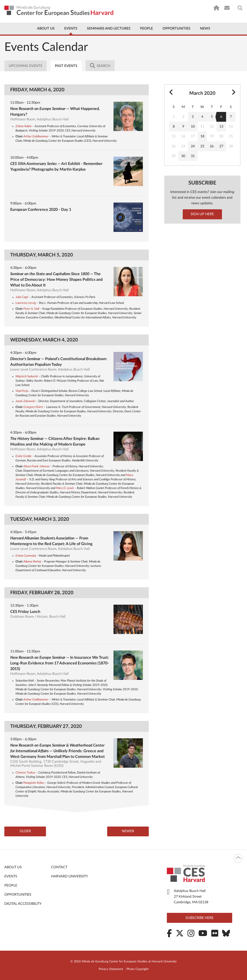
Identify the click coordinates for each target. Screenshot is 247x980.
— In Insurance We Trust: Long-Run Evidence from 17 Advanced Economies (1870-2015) (60, 663)
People (146, 28)
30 (183, 156)
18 (202, 136)
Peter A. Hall (31, 309)
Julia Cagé (22, 297)
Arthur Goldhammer (36, 136)
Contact (59, 867)
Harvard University (69, 877)
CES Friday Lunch (25, 612)
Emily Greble (24, 456)
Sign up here (202, 214)
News (205, 28)
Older (26, 832)
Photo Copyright (138, 969)
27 (221, 146)
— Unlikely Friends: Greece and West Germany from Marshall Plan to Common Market (58, 751)
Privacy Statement (111, 969)
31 (193, 156)
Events (71, 28)
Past (67, 66)
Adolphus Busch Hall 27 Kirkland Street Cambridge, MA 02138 (191, 897)
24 (193, 146)
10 (193, 126)
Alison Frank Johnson (36, 466)
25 (202, 146)
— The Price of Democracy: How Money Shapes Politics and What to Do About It (56, 280)
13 (221, 126)
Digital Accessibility (23, 904)
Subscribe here (200, 918)
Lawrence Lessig (26, 303)
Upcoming (25, 66)
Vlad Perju (22, 391)
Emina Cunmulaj (26, 556)
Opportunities (176, 28)
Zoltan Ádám (24, 126)
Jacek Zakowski (25, 401)
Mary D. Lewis (65, 488)
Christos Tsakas (25, 773)
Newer (127, 832)
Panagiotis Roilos (34, 783)
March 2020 (202, 93)
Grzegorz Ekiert (33, 407)
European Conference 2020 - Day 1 (41, 210)
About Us (46, 28)
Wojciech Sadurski (27, 376)
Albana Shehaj (32, 562)
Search (101, 66)
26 (212, 146)
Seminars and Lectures (109, 28)
